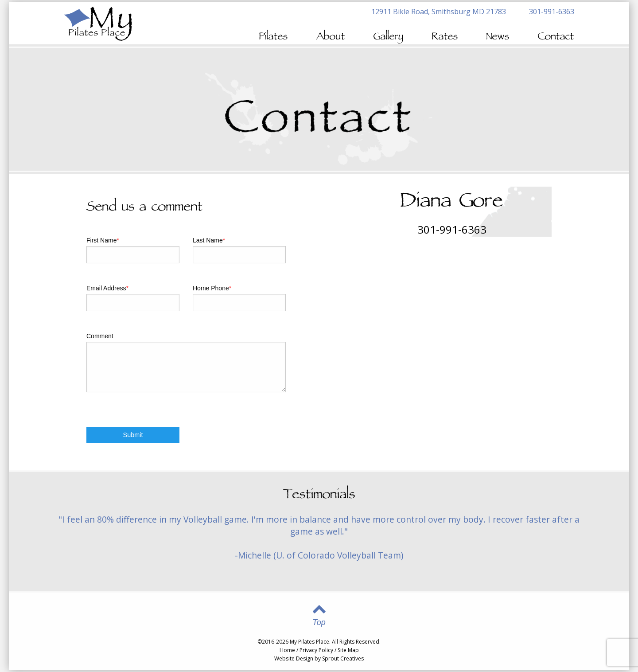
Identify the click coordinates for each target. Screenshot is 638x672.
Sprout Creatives (343, 658)
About (331, 37)
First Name (103, 240)
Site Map (348, 650)
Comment (100, 336)
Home (287, 650)
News (498, 37)
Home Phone (212, 288)
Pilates (274, 37)
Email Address (107, 288)
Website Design (294, 658)
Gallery (389, 37)
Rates (445, 37)
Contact (556, 37)
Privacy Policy (316, 650)
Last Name (209, 240)
